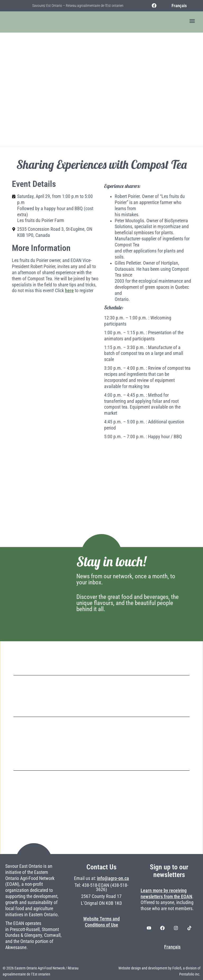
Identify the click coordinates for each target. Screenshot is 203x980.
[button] (192, 21)
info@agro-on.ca (113, 878)
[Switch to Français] (177, 6)
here (69, 291)
